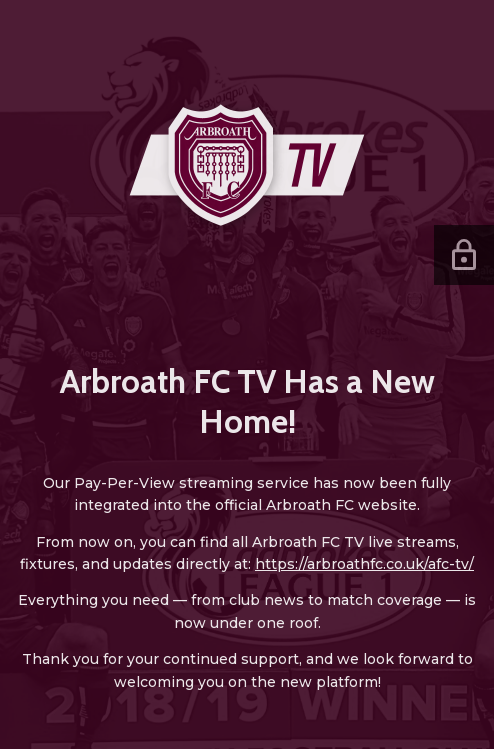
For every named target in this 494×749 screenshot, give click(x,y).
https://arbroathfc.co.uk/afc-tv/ (364, 564)
